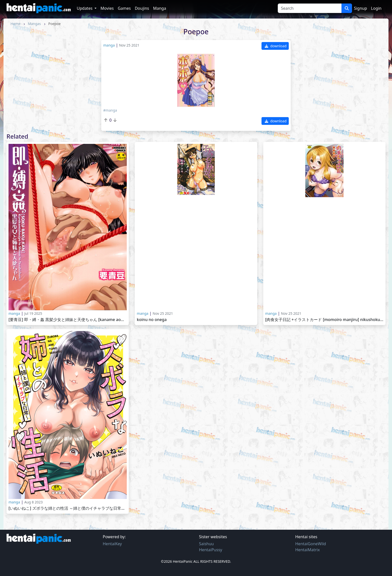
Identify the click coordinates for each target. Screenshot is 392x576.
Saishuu (206, 544)
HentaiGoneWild (311, 544)
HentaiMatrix (307, 550)
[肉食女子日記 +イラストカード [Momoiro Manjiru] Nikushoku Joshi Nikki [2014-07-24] (324, 320)
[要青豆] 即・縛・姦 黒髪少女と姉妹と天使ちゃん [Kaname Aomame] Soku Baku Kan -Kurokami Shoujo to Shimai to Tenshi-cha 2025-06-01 (68, 320)
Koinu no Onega (152, 320)
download (276, 46)
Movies (107, 8)
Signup (360, 8)
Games (124, 8)
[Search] (310, 8)
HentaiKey (112, 544)
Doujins (142, 8)
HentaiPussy (211, 550)
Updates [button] (85, 8)
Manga (159, 8)
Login (376, 8)
